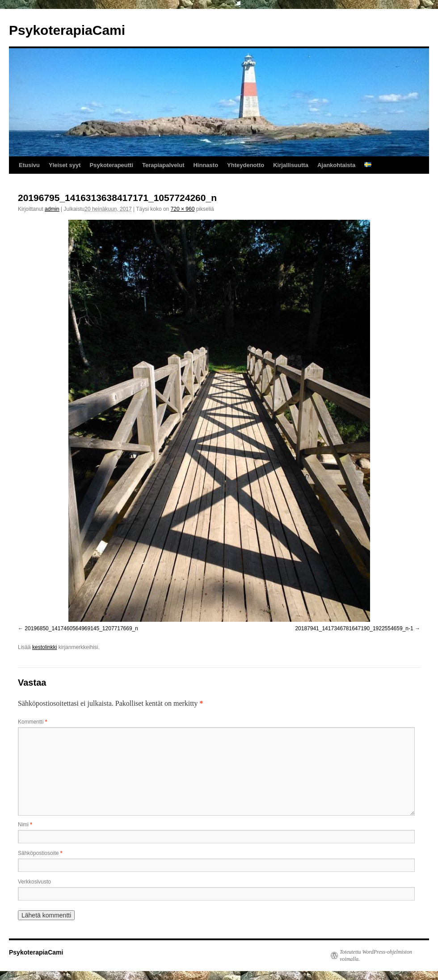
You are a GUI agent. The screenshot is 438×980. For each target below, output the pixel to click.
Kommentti (32, 722)
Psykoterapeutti (112, 165)
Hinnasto (206, 165)
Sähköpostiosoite (40, 853)
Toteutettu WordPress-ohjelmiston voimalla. (376, 955)
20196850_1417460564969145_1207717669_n (81, 628)
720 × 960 (183, 209)
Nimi (25, 825)
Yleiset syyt (65, 165)
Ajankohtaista (336, 165)
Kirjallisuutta (291, 165)
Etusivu (29, 165)
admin (52, 209)
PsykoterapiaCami (67, 30)
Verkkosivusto (34, 882)
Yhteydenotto (246, 165)
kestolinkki (44, 647)
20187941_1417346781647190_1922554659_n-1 (354, 628)
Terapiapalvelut (163, 165)
